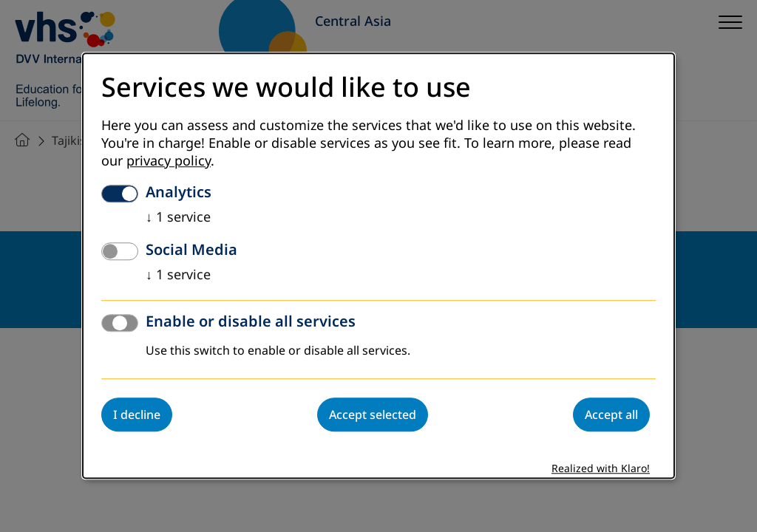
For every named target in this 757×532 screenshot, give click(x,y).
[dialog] (378, 266)
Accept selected (373, 415)
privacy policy (169, 162)
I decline (137, 415)
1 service (178, 218)
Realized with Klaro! (601, 470)
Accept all (611, 415)
